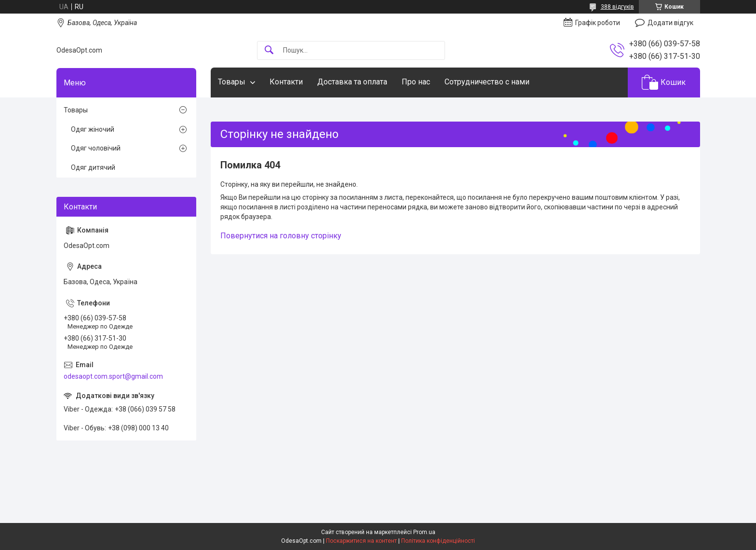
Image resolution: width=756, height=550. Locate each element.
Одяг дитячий (93, 167)
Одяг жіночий (93, 129)
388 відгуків (617, 7)
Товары (232, 82)
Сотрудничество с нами (487, 82)
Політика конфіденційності (438, 541)
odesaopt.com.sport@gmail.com (113, 376)
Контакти (286, 82)
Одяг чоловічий (96, 148)
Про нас (416, 82)
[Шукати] (269, 50)
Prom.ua (424, 532)
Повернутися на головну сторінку (281, 236)
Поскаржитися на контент (361, 541)
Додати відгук (670, 23)
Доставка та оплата (352, 82)
